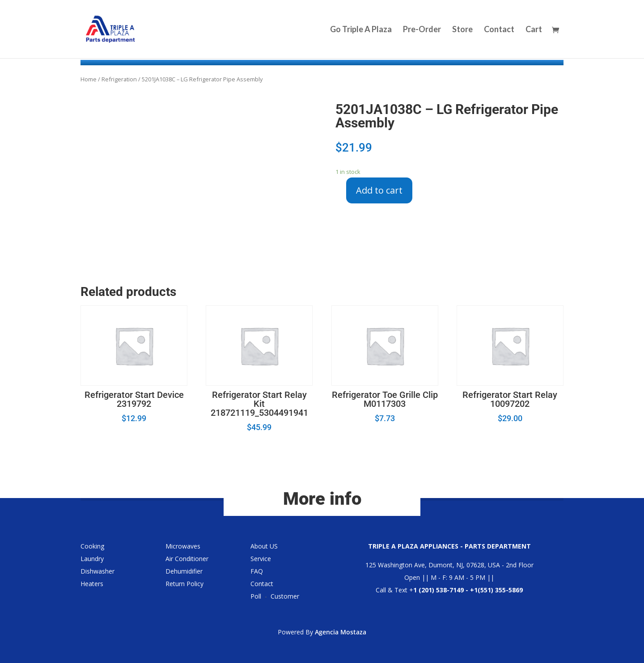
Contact (499, 30)
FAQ (257, 571)
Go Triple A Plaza (361, 30)
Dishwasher (97, 571)
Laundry (92, 559)
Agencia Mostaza (341, 632)
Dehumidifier (184, 571)
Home (89, 79)
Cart (534, 30)
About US (264, 546)
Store (462, 30)
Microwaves (183, 546)
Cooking (92, 546)
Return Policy (184, 584)
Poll (256, 596)
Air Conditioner (187, 559)
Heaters (92, 584)
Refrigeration (119, 79)
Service (261, 559)
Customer (285, 596)
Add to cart (379, 190)
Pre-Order (422, 30)
